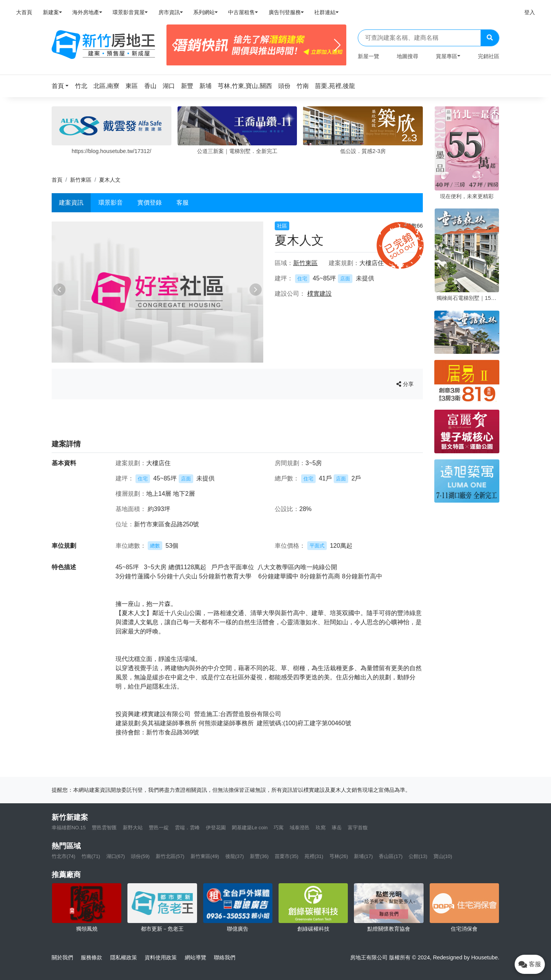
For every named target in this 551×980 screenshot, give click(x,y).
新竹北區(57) (170, 856)
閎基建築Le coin (250, 828)
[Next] (337, 45)
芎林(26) (339, 856)
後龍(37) (235, 856)
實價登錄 (150, 203)
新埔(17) (363, 856)
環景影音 (111, 203)
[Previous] (175, 45)
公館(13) (418, 856)
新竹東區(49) (205, 856)
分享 (405, 384)
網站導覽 (196, 957)
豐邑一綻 (159, 828)
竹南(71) (91, 856)
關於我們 (62, 957)
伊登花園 (216, 828)
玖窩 (321, 828)
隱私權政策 (124, 957)
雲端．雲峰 (187, 828)
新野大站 (133, 828)
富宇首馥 (358, 828)
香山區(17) (391, 856)
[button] (62, 86)
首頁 (57, 180)
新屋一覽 (368, 56)
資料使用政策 (161, 957)
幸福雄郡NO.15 (69, 828)
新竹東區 (81, 180)
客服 (183, 203)
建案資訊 (71, 203)
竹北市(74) (64, 856)
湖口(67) (116, 856)
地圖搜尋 (408, 56)
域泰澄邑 (300, 828)
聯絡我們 (225, 957)
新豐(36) (259, 856)
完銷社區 (489, 56)
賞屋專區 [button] (447, 56)
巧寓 (279, 828)
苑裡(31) (314, 856)
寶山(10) (443, 856)
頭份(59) (140, 856)
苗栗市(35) (287, 856)
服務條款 (91, 957)
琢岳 (337, 828)
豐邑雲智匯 (104, 828)
